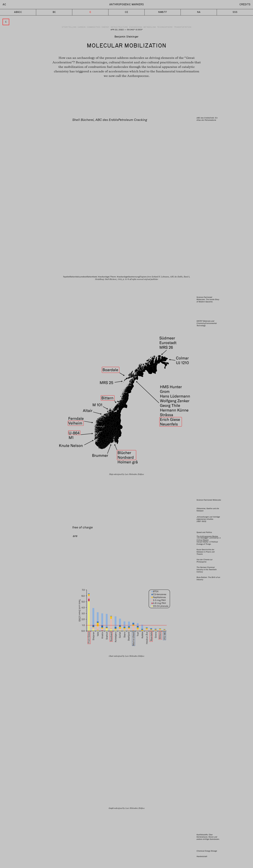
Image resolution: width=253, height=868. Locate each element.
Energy (105, 27)
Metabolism (150, 27)
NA (199, 12)
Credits (245, 5)
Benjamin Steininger (126, 37)
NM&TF (163, 12)
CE (126, 12)
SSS (235, 12)
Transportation (183, 27)
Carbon (82, 27)
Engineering (136, 27)
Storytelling (69, 27)
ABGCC (18, 12)
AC (4, 5)
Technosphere (165, 27)
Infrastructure (119, 27)
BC (54, 12)
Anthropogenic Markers (126, 5)
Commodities (94, 27)
